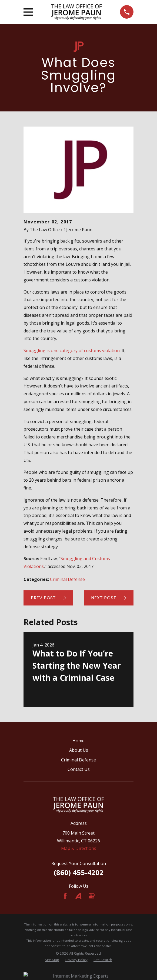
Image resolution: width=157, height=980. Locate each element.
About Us (79, 750)
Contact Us (79, 769)
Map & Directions (79, 848)
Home (78, 741)
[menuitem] (52, 960)
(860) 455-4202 (79, 872)
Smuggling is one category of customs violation (72, 351)
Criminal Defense (67, 579)
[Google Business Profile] (92, 896)
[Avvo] (78, 896)
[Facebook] (65, 896)
